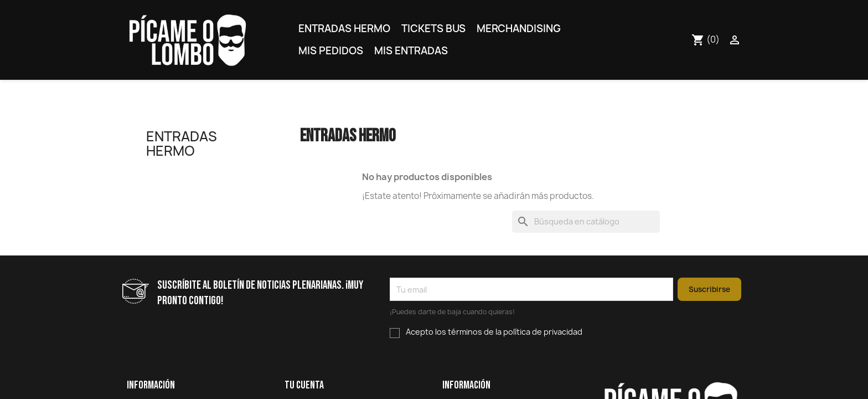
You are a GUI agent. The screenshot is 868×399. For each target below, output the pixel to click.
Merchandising (519, 29)
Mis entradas (411, 51)
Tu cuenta (304, 385)
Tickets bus (433, 29)
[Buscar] (586, 222)
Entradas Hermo (344, 29)
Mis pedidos (331, 51)
